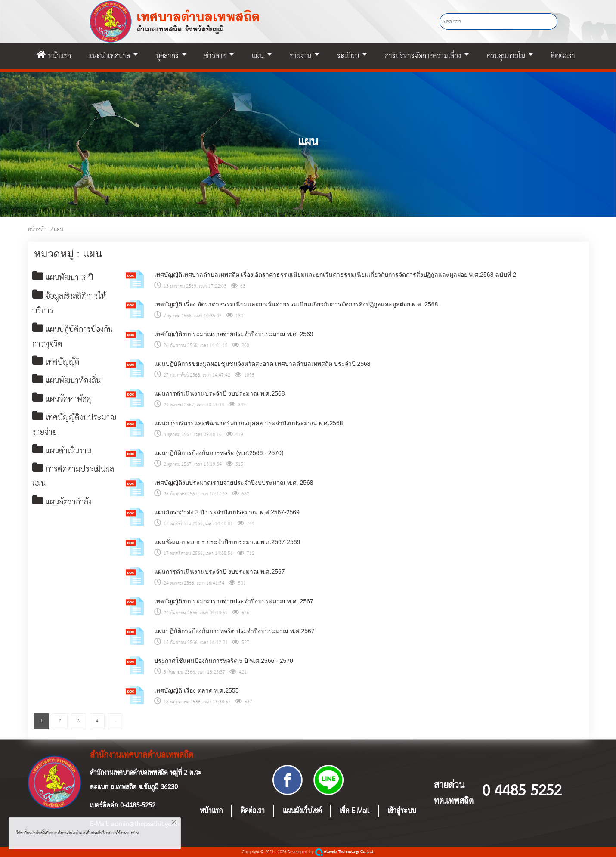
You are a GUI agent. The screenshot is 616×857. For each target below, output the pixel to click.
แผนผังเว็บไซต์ (302, 811)
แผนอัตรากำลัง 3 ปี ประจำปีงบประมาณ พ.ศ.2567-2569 (227, 512)
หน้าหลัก (37, 229)
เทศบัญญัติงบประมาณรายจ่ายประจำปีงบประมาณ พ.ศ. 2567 (234, 601)
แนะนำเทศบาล (109, 56)
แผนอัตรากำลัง (63, 505)
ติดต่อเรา (563, 56)
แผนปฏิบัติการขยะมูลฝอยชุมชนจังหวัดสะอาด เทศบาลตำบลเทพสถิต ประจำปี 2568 (262, 364)
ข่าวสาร (215, 56)
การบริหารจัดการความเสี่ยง (423, 56)
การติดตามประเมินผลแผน (74, 479)
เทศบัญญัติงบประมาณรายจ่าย (75, 427)
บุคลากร (167, 56)
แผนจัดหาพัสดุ (63, 401)
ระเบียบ (348, 56)
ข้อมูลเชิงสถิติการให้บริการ (71, 305)
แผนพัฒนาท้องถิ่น (69, 382)
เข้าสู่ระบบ (402, 811)
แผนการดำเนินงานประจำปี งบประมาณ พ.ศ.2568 (220, 393)
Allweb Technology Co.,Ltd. (345, 852)
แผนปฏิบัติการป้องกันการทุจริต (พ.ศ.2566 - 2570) (219, 453)
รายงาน (300, 56)
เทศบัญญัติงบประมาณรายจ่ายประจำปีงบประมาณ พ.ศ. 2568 (234, 483)
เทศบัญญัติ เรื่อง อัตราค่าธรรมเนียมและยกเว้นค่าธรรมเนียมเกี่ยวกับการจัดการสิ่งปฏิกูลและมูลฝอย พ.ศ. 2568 (296, 304)
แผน (258, 56)
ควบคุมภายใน (506, 56)
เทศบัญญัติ (57, 364)
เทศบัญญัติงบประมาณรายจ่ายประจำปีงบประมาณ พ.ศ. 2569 (234, 334)
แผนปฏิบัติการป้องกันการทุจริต (74, 338)
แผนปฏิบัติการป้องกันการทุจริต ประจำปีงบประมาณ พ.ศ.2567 (234, 631)
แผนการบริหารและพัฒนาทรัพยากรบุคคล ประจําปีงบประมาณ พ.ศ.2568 (249, 423)
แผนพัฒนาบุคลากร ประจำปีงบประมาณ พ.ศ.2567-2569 (227, 542)
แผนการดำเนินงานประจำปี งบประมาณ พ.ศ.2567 (220, 572)
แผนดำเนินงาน (63, 453)
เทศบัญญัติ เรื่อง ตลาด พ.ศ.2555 (197, 690)
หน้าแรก (54, 56)
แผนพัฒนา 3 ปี (64, 278)
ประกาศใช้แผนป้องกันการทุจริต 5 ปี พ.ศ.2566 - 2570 (224, 661)
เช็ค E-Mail (354, 811)
